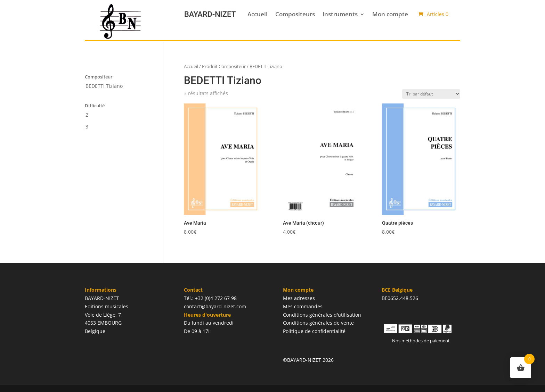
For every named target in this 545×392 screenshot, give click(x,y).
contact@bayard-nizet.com (215, 306)
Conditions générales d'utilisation (322, 315)
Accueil (258, 14)
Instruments (340, 14)
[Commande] (431, 94)
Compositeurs (295, 14)
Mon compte (390, 14)
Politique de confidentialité (314, 331)
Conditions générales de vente (318, 323)
